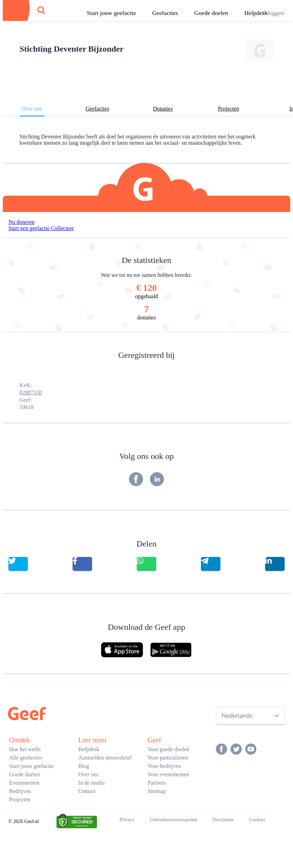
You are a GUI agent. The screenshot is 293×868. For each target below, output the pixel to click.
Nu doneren (21, 222)
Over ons (32, 109)
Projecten (228, 109)
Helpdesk (89, 749)
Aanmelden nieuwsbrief (105, 758)
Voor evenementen (168, 774)
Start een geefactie (30, 228)
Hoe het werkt (25, 749)
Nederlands (237, 716)
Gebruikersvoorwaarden (174, 820)
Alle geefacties (26, 758)
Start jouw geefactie (111, 13)
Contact (87, 791)
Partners (157, 783)
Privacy (127, 820)
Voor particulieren (168, 758)
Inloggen (273, 13)
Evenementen (24, 783)
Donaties (163, 109)
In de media (92, 783)
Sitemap (157, 791)
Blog (84, 766)
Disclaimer (223, 820)
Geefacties (165, 13)
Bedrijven (20, 791)
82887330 (31, 393)
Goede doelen (211, 13)
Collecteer (62, 228)
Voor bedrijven (164, 766)
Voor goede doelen (168, 749)
